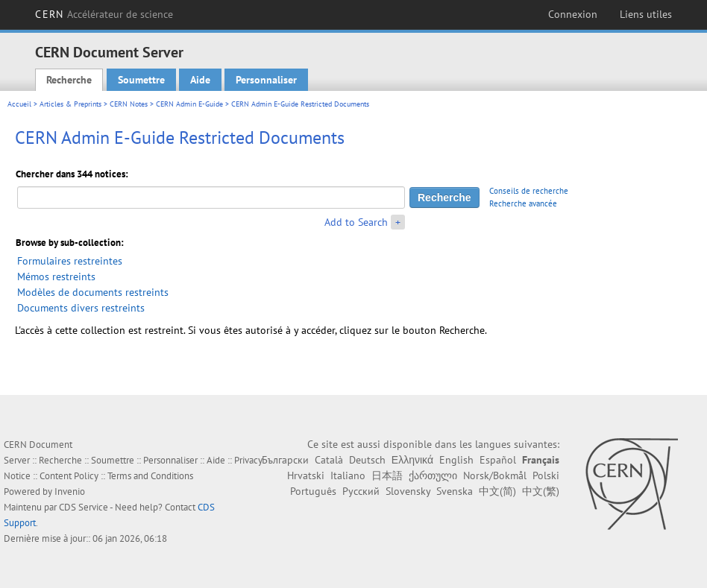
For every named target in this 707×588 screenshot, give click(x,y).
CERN (104, 14)
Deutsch (367, 460)
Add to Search (356, 222)
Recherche (69, 80)
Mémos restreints (56, 276)
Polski (546, 475)
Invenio (70, 491)
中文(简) (497, 491)
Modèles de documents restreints (93, 292)
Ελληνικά (412, 460)
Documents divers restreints (81, 308)
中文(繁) (541, 491)
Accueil (19, 104)
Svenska (455, 491)
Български (285, 460)
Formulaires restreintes (70, 261)
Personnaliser (266, 80)
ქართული (433, 475)
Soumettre (141, 80)
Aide (200, 80)
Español (498, 460)
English (456, 460)
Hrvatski (306, 475)
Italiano (348, 475)
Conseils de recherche (529, 191)
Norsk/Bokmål (495, 475)
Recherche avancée (523, 203)
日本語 (387, 475)
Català (329, 460)
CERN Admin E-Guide (189, 104)
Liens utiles (646, 14)
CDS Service (84, 507)
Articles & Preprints (70, 104)
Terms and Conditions (150, 476)
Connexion (573, 14)
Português (313, 491)
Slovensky (408, 491)
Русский (361, 491)
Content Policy (69, 476)
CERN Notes (129, 104)
